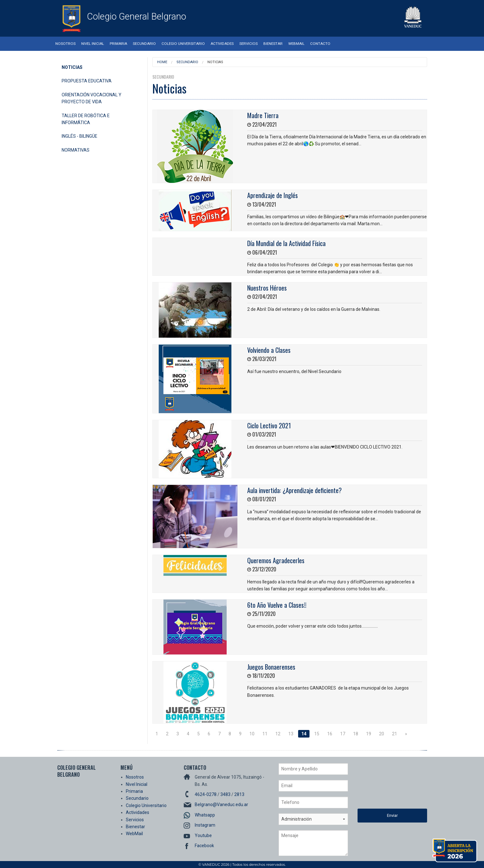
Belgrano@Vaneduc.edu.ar (221, 805)
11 (265, 734)
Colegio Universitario (183, 44)
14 (304, 734)
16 (330, 734)
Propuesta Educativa (87, 81)
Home (162, 62)
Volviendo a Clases (269, 350)
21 (395, 734)
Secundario (144, 44)
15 (317, 734)
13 (291, 734)
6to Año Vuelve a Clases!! (277, 605)
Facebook (204, 846)
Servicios (248, 44)
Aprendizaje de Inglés (273, 195)
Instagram (205, 825)
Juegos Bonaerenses (271, 667)
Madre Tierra (263, 115)
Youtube (203, 835)
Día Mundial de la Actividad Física (286, 243)
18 (356, 734)
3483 (225, 794)
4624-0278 (206, 794)
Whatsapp (205, 815)
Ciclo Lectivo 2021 (269, 425)
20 (382, 734)
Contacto (320, 44)
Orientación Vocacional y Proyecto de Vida (92, 98)
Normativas (76, 150)
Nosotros (65, 44)
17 (343, 734)
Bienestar (273, 44)
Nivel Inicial (93, 44)
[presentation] (383, 786)
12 (278, 734)
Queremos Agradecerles (276, 560)
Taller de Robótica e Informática (86, 119)
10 (252, 734)
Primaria (118, 44)
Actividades (222, 44)
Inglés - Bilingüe (80, 136)
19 (369, 734)
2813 (239, 794)
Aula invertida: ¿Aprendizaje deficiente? (294, 490)
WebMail (296, 44)
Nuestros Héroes (267, 288)
